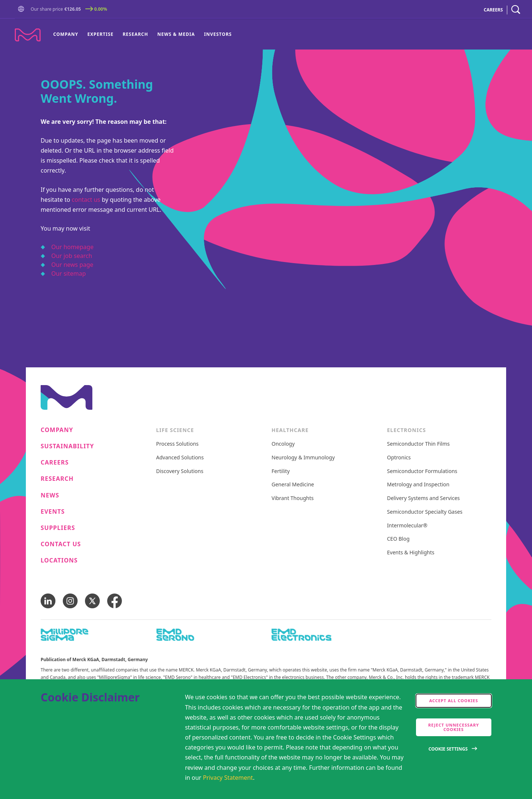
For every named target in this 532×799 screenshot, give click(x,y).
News (50, 495)
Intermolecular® (407, 526)
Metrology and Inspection (418, 485)
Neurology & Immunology (303, 458)
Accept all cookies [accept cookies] (454, 701)
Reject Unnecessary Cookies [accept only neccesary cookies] (454, 727)
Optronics (399, 458)
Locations (59, 560)
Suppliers (58, 528)
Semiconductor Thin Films (419, 444)
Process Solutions (178, 444)
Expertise (101, 34)
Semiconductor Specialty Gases (425, 512)
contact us (86, 200)
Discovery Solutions (180, 471)
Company (66, 34)
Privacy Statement (228, 778)
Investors (218, 34)
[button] (23, 9)
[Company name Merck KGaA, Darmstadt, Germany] (28, 35)
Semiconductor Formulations (422, 471)
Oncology (283, 444)
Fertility (281, 471)
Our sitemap (69, 273)
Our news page (72, 265)
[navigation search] (516, 10)
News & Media (176, 34)
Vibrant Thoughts (293, 498)
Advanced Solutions (180, 458)
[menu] (142, 34)
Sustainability (67, 446)
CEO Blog (398, 539)
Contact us (61, 544)
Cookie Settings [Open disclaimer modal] (448, 749)
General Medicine (293, 485)
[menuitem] (68, 34)
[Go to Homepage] (23, 10)
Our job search (72, 256)
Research (135, 34)
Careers (55, 463)
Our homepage (72, 247)
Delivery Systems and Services (424, 498)
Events (53, 512)
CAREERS (493, 10)
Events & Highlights (411, 553)
